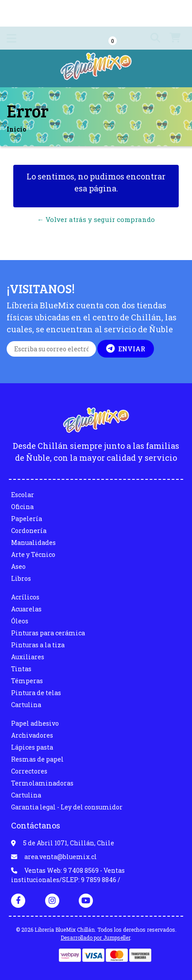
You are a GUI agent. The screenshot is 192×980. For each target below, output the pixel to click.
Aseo (18, 566)
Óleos (20, 621)
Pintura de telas (36, 693)
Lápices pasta (32, 747)
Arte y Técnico (33, 554)
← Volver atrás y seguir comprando (96, 219)
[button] (151, 38)
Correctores (29, 771)
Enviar (126, 349)
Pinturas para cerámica (48, 633)
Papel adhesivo (35, 723)
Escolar (23, 495)
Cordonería (29, 531)
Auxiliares (28, 657)
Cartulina (26, 705)
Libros (21, 578)
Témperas (27, 681)
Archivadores (32, 735)
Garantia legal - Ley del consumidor (67, 807)
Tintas (21, 669)
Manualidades (33, 542)
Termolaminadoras (42, 783)
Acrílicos (25, 597)
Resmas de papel (37, 759)
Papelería (27, 519)
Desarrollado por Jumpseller (95, 937)
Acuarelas (26, 609)
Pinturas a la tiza (38, 645)
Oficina (22, 507)
